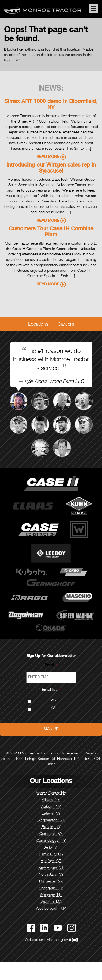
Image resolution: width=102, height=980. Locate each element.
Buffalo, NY (51, 827)
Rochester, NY (51, 882)
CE (53, 708)
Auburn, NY (51, 807)
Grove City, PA (51, 854)
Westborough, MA (51, 909)
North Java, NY (51, 875)
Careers (66, 325)
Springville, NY (51, 888)
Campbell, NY (51, 834)
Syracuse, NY (51, 895)
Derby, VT (51, 848)
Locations (38, 325)
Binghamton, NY (51, 821)
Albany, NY (51, 800)
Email (51, 665)
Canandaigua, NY (51, 841)
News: (51, 89)
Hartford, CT (51, 861)
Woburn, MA (51, 902)
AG (53, 701)
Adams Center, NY (51, 793)
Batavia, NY (51, 814)
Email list (51, 690)
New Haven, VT (51, 868)
